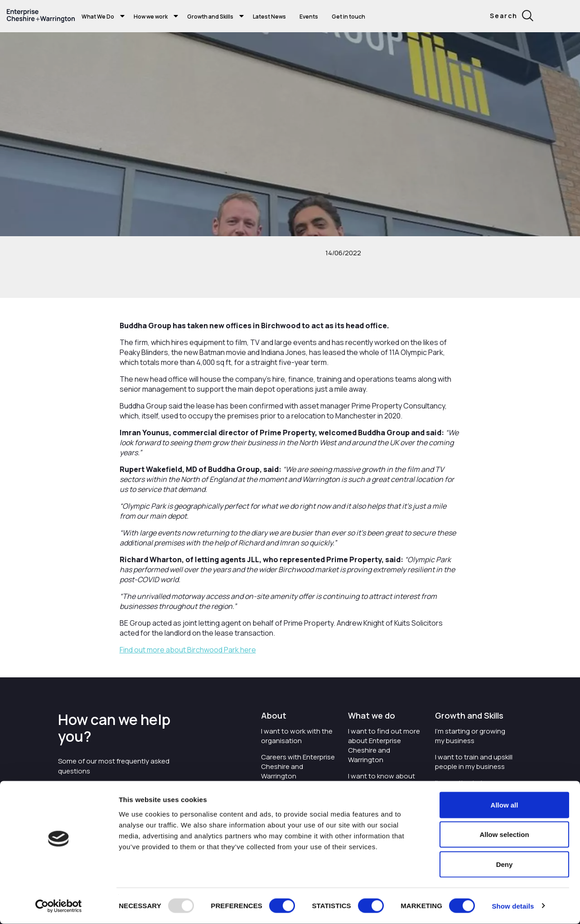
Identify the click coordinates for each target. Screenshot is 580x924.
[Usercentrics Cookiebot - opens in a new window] (59, 906)
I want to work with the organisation (297, 736)
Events (309, 17)
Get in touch (348, 17)
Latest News (269, 17)
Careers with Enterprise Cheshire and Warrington (298, 766)
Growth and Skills (210, 17)
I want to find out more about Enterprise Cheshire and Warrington (384, 745)
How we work (151, 17)
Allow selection (504, 835)
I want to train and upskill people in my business (474, 762)
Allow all (505, 805)
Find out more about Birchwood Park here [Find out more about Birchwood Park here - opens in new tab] (188, 650)
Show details (513, 906)
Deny (505, 864)
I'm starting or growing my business (470, 736)
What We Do (98, 17)
